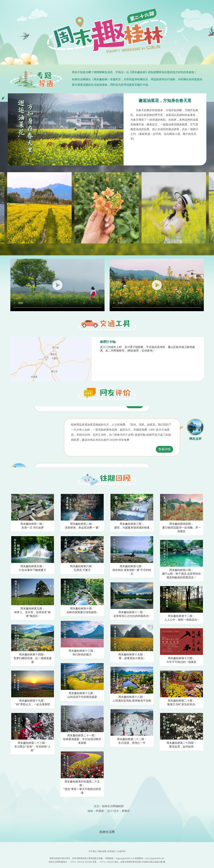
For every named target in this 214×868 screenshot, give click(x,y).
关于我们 (93, 851)
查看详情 (135, 411)
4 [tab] (92, 250)
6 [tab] (102, 250)
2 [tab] (82, 250)
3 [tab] (87, 250)
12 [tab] (133, 250)
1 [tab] (77, 250)
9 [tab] (117, 250)
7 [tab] (107, 250)
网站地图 (102, 851)
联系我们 (112, 851)
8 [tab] (112, 250)
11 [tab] (127, 250)
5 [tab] (97, 250)
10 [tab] (122, 250)
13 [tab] (138, 250)
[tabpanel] (107, 208)
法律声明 (121, 851)
